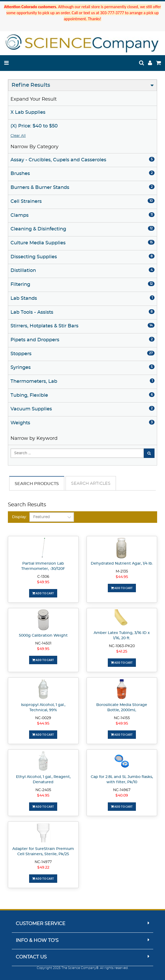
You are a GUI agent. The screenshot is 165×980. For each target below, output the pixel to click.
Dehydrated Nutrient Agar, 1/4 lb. (122, 564)
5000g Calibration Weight (43, 636)
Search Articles (91, 483)
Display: (19, 517)
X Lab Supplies (28, 112)
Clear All (18, 136)
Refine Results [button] (31, 85)
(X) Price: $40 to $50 (34, 126)
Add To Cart (43, 593)
